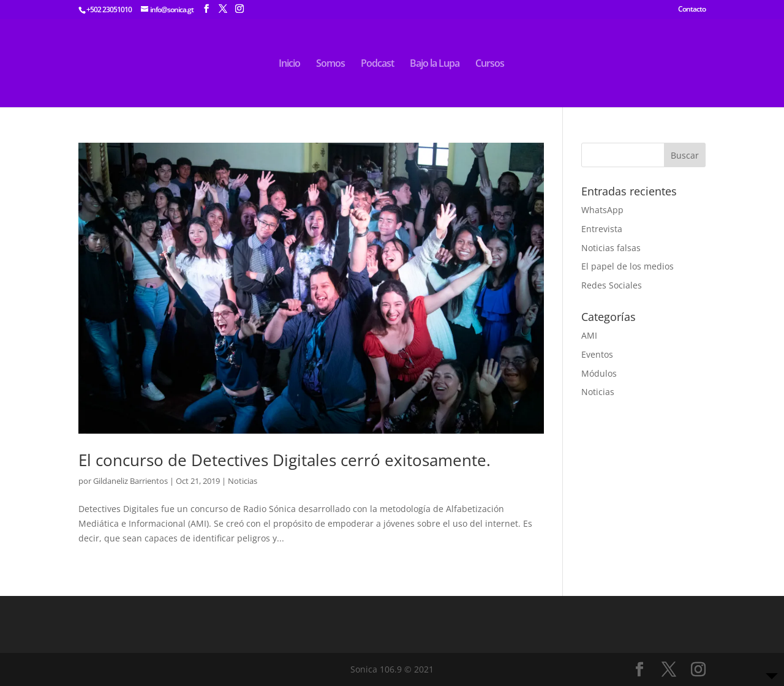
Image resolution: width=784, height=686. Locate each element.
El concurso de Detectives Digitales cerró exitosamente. (287, 460)
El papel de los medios (628, 266)
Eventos (597, 354)
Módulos (599, 373)
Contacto (692, 10)
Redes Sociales (612, 285)
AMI (589, 335)
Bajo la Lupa (435, 64)
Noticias (243, 481)
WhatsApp (602, 210)
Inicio (289, 64)
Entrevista (602, 229)
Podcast (377, 64)
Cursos (490, 64)
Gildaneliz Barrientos (130, 481)
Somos (330, 64)
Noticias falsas (611, 248)
